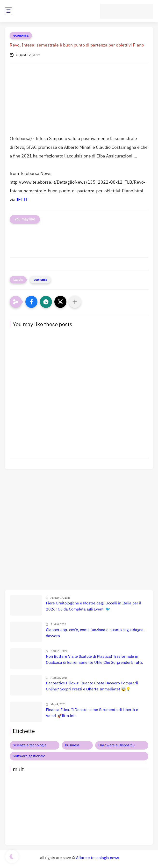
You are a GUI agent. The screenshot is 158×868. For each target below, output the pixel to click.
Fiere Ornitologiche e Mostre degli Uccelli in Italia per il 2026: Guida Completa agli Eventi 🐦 (93, 606)
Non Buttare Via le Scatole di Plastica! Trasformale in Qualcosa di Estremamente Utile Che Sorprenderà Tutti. (94, 660)
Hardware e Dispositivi (117, 745)
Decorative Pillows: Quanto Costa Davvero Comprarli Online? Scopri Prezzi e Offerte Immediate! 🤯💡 (92, 686)
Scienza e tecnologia (30, 745)
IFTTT (22, 199)
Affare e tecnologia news (98, 858)
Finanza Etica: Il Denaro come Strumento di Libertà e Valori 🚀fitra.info (92, 713)
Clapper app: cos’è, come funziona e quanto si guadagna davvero (95, 633)
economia (21, 35)
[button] (31, 302)
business (72, 745)
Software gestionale (29, 756)
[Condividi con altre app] (75, 302)
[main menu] (8, 11)
